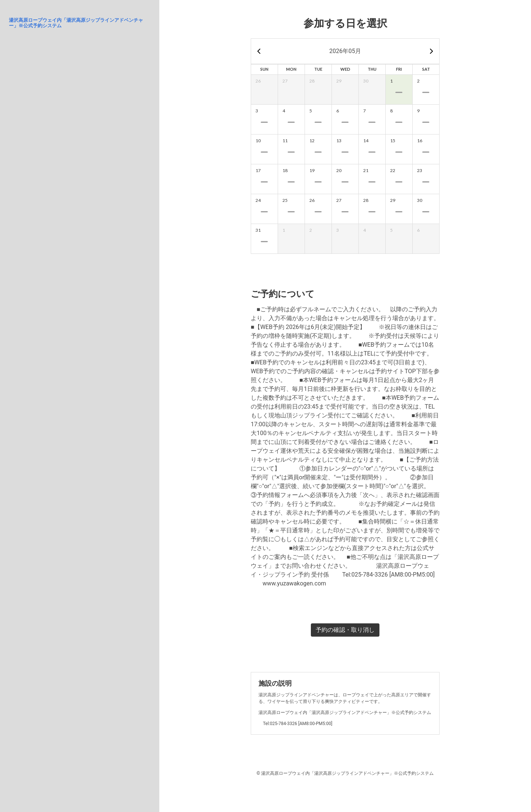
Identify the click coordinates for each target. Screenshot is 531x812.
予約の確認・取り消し (345, 630)
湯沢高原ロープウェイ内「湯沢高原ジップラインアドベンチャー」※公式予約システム (76, 23)
